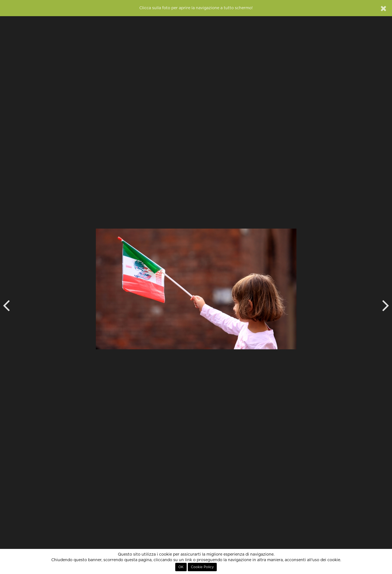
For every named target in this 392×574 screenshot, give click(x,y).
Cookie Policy (202, 567)
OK (181, 567)
